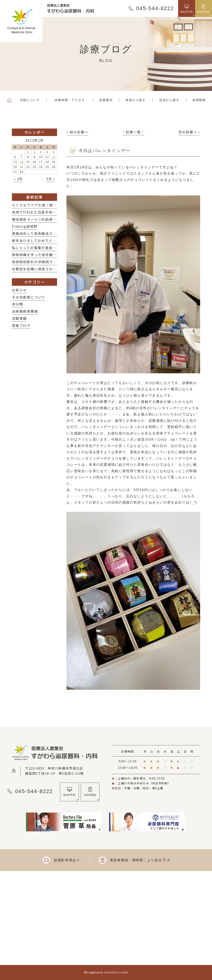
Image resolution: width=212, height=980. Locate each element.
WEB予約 (70, 795)
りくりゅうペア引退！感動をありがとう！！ (49, 205)
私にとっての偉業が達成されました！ (43, 248)
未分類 (17, 304)
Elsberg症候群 (25, 226)
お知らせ (19, 290)
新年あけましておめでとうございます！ (45, 240)
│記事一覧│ (133, 132)
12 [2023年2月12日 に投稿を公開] (54, 157)
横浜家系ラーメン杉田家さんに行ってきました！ (53, 219)
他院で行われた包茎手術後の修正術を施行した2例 (54, 212)
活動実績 (19, 318)
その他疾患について (29, 297)
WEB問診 (90, 795)
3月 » (51, 179)
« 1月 (18, 179)
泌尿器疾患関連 (25, 311)
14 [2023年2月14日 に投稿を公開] (22, 162)
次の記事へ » (189, 132)
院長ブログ (21, 325)
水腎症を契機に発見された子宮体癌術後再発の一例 (55, 269)
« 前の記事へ (77, 132)
